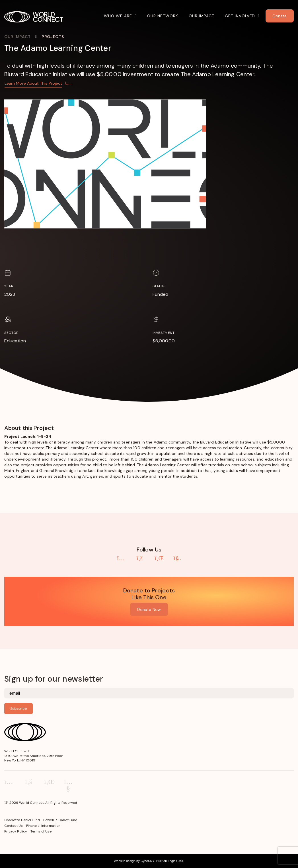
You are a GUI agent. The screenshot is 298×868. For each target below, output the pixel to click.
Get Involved (240, 16)
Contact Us (14, 826)
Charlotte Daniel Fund (22, 820)
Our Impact (202, 16)
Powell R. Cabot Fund (60, 820)
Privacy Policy (16, 831)
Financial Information (43, 826)
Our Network (163, 16)
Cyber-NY (148, 861)
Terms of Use (41, 831)
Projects (53, 37)
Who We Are (118, 16)
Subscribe (19, 709)
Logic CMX (175, 861)
